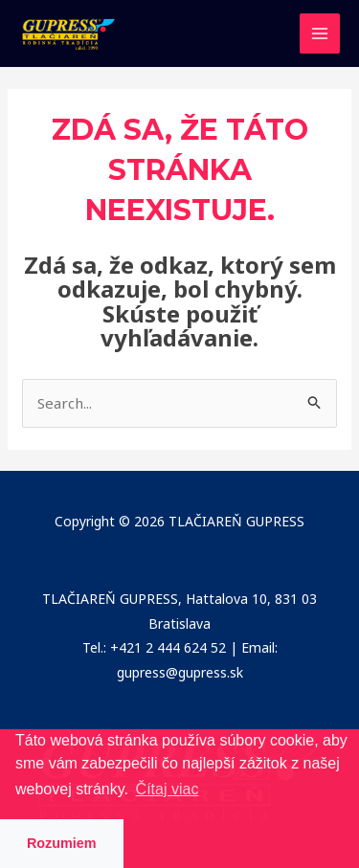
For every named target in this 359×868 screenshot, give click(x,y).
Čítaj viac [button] (168, 789)
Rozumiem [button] (62, 843)
